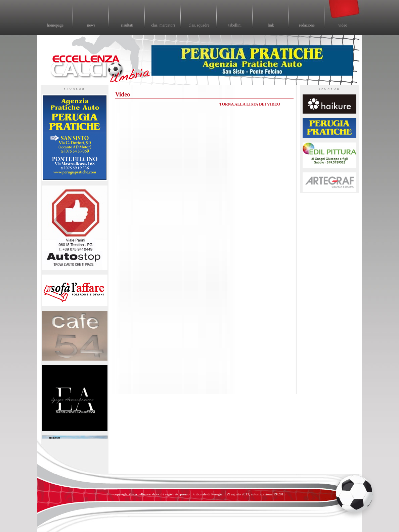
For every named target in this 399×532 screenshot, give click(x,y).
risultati (127, 25)
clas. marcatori (163, 25)
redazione (307, 25)
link (271, 25)
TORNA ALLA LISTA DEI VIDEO (250, 104)
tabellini (235, 25)
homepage (55, 25)
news (91, 25)
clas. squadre (199, 25)
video (343, 25)
